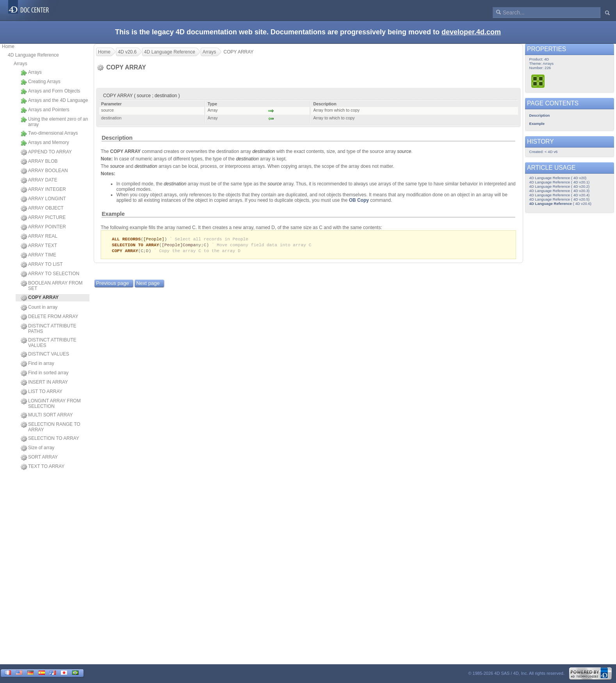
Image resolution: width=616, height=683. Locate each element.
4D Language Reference (33, 55)
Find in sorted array (45, 373)
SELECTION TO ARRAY (50, 439)
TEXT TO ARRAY (43, 467)
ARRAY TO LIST (42, 265)
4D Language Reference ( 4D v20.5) (560, 199)
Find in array (37, 364)
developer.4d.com (471, 32)
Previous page (112, 284)
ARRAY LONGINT (43, 199)
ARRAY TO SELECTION (50, 274)
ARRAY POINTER (43, 227)
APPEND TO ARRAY (46, 152)
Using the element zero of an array (54, 122)
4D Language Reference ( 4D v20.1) (560, 182)
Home (8, 46)
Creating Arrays (41, 82)
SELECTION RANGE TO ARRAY (51, 427)
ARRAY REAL (39, 237)
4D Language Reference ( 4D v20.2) (560, 186)
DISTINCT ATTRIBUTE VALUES (49, 343)
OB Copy (359, 200)
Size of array (37, 448)
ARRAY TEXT (39, 246)
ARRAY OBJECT (42, 208)
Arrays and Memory (45, 143)
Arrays (20, 64)
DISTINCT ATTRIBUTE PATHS (49, 329)
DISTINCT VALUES (45, 354)
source (404, 151)
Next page (148, 284)
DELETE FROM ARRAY (49, 317)
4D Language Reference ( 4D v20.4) (560, 195)
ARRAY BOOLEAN (44, 171)
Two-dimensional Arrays (49, 133)
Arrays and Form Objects (50, 91)
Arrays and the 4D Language (54, 101)
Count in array (39, 308)
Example (113, 214)
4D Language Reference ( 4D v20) (558, 178)
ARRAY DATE (39, 180)
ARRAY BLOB (39, 162)
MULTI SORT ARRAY (47, 415)
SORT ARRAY (39, 457)
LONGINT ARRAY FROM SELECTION (51, 404)
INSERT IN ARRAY (44, 382)
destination (263, 151)
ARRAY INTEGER (43, 190)
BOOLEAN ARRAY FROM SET (52, 286)
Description (117, 138)
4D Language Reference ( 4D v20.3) (560, 191)
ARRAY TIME (38, 255)
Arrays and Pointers (45, 110)
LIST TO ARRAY (42, 392)
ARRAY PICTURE (43, 218)
